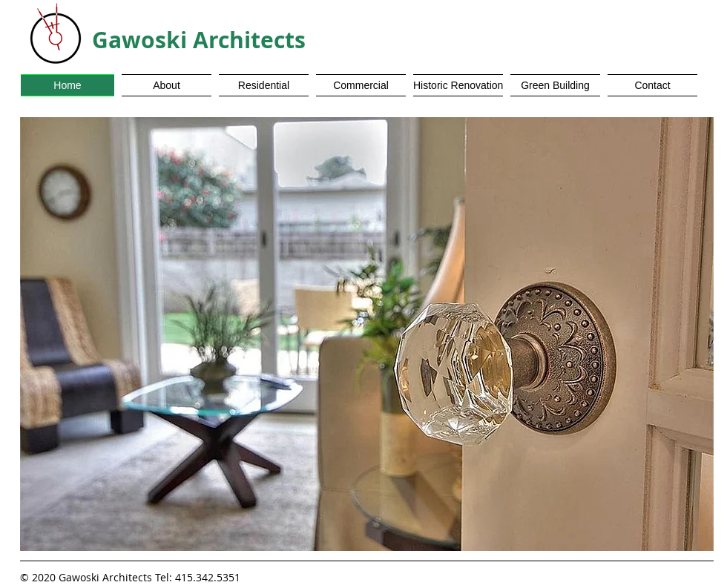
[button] (367, 334)
